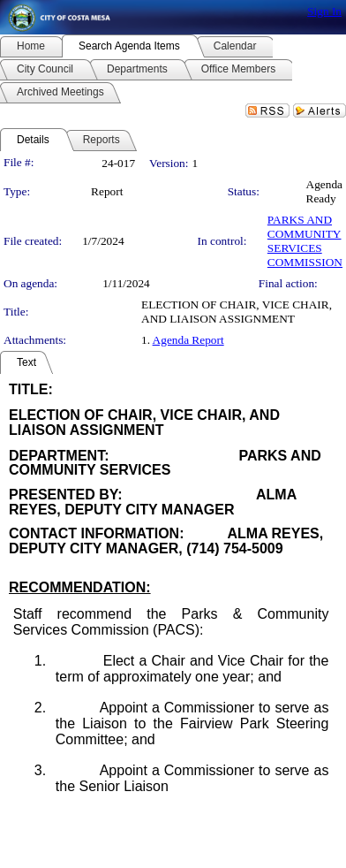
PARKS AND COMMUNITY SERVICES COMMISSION (305, 241)
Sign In (324, 11)
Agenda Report (188, 340)
